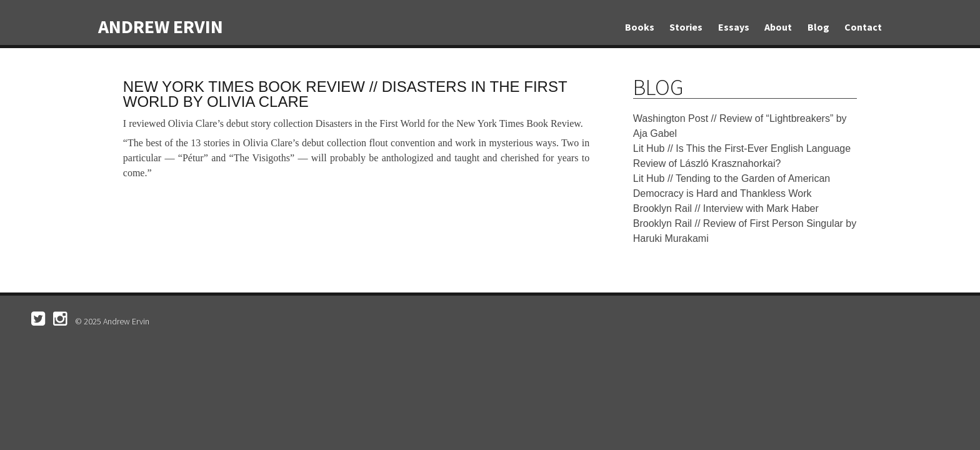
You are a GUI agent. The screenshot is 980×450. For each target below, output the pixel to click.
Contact (863, 27)
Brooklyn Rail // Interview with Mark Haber (726, 208)
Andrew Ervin (161, 26)
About (778, 27)
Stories (686, 27)
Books (640, 27)
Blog (818, 27)
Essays (734, 27)
